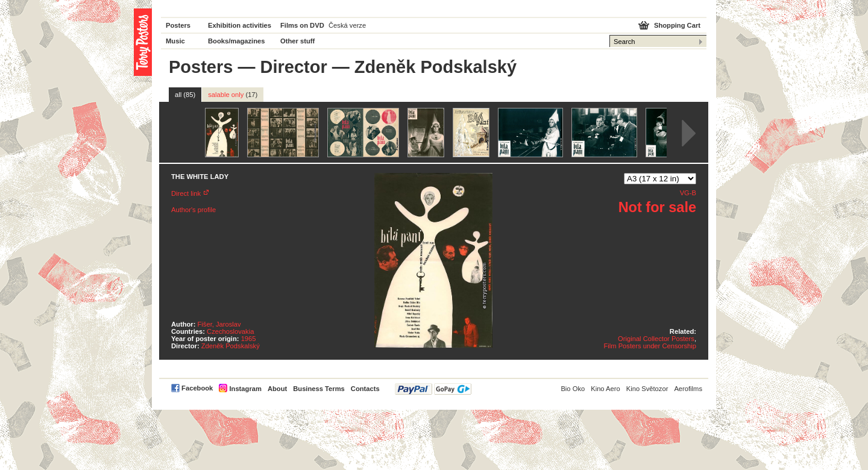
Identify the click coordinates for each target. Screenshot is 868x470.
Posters (178, 25)
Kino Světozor (647, 389)
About (277, 389)
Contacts (365, 389)
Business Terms (319, 389)
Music (175, 41)
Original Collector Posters (656, 339)
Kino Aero (605, 389)
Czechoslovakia (230, 331)
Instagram (245, 389)
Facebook (197, 388)
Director (294, 67)
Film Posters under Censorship (650, 346)
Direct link (186, 193)
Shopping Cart (677, 25)
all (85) (185, 95)
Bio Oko (573, 389)
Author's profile (193, 210)
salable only (233, 95)
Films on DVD (302, 25)
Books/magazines (237, 41)
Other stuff (297, 41)
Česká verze (347, 25)
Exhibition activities (240, 25)
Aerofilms (688, 389)
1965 (249, 339)
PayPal (433, 389)
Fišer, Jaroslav (219, 324)
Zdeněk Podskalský (231, 346)
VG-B (688, 193)
